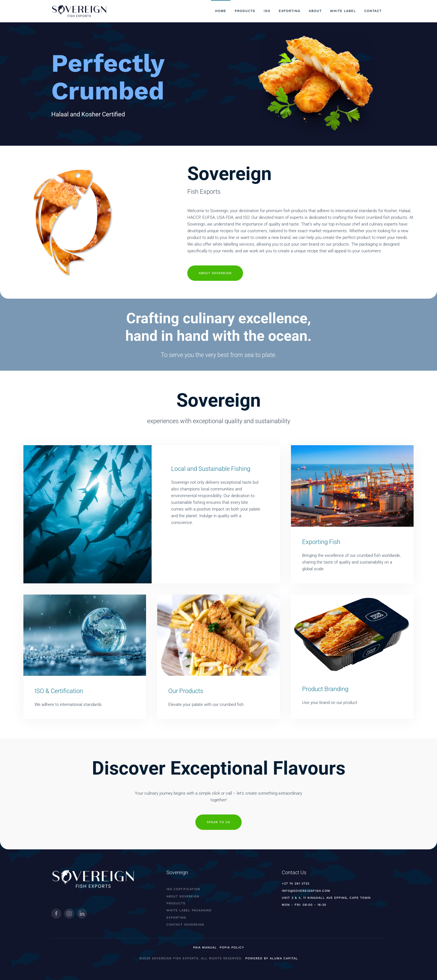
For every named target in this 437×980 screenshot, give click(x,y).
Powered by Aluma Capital (272, 958)
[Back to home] (79, 11)
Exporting (290, 11)
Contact (373, 11)
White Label (343, 11)
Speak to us (219, 822)
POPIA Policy (232, 947)
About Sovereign (215, 265)
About (315, 11)
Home (221, 11)
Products (245, 11)
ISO (267, 11)
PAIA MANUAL (205, 947)
